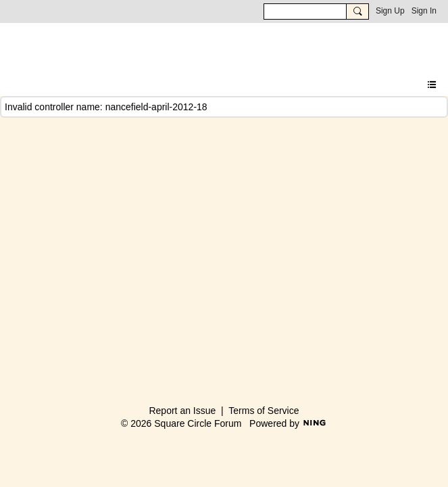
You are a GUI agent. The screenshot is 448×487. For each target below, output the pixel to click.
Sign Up (390, 11)
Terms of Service (264, 411)
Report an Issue (182, 411)
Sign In (424, 11)
